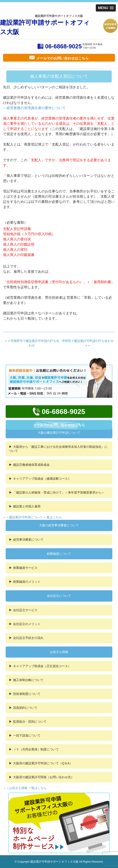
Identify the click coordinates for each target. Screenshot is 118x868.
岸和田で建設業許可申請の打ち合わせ (88, 341)
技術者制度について (27, 694)
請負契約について (25, 708)
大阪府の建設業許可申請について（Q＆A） (43, 763)
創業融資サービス (25, 568)
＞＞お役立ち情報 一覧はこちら (25, 788)
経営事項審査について (28, 540)
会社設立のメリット (27, 624)
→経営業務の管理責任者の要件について (34, 108)
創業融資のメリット (27, 582)
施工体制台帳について (28, 680)
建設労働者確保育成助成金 (31, 465)
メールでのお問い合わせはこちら (59, 425)
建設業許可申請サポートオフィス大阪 (45, 27)
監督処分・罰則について (30, 722)
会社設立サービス (25, 610)
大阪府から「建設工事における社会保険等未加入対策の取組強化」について (58, 449)
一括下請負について (27, 735)
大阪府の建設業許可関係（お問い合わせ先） (44, 777)
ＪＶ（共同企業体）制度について (36, 749)
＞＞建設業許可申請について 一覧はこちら (32, 517)
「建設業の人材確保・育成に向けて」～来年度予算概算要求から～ (59, 492)
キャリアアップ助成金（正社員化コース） (42, 666)
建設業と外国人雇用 (27, 506)
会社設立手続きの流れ (28, 638)
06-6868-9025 (63, 46)
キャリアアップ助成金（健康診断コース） (42, 479)
